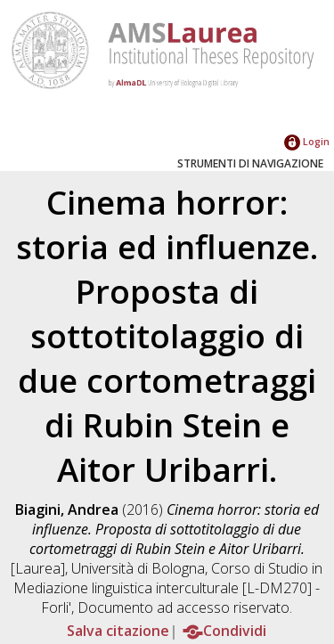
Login (307, 141)
